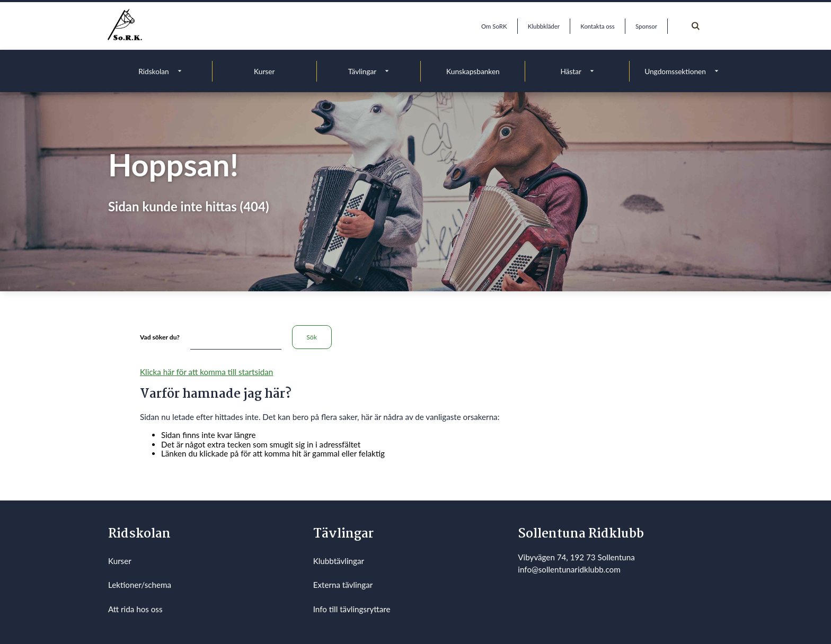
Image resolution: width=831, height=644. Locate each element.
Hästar (571, 71)
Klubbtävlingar (339, 561)
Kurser (264, 71)
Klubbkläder (544, 26)
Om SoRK (494, 26)
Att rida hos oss (135, 609)
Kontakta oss (597, 26)
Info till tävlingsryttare (352, 609)
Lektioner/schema (140, 585)
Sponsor (646, 26)
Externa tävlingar (343, 585)
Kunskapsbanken (473, 71)
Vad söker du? (160, 337)
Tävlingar (363, 71)
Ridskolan (153, 71)
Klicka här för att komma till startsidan (206, 372)
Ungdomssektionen (675, 71)
